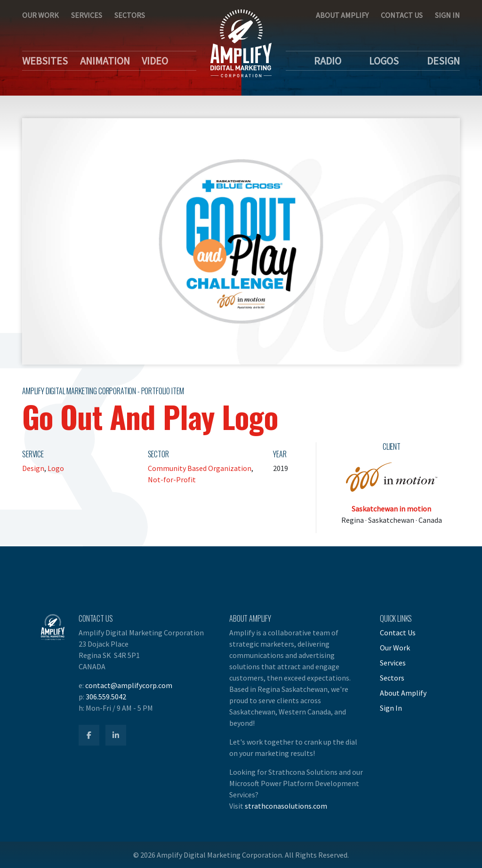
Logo (56, 468)
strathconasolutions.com (286, 806)
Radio (328, 61)
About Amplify (342, 15)
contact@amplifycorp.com (129, 685)
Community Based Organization (200, 468)
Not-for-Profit (172, 479)
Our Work (40, 15)
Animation (105, 61)
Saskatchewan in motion (391, 509)
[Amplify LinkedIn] (116, 735)
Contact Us (402, 15)
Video (155, 61)
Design (443, 61)
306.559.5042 (106, 697)
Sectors (130, 15)
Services (87, 15)
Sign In (447, 15)
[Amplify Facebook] (89, 735)
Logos (384, 61)
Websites (45, 61)
